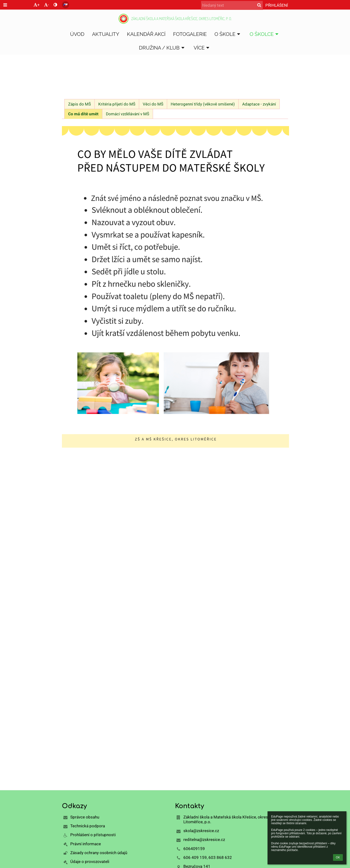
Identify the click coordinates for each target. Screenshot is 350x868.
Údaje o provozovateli (90, 862)
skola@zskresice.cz (201, 831)
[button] (66, 5)
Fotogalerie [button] (190, 34)
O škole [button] (228, 34)
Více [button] (202, 48)
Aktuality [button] (106, 34)
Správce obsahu (85, 817)
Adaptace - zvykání (259, 104)
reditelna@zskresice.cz (204, 840)
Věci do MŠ (153, 104)
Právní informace (86, 844)
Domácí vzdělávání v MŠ (128, 114)
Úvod (67, 81)
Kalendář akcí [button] (146, 34)
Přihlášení (277, 5)
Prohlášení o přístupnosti (93, 835)
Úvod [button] (77, 34)
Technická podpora (88, 826)
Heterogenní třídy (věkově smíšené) (203, 104)
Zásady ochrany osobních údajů (99, 853)
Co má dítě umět (83, 114)
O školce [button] (265, 34)
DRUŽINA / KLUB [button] (162, 48)
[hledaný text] (232, 5)
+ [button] (37, 5)
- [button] (46, 5)
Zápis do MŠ (79, 104)
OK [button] (338, 857)
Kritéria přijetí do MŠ (117, 104)
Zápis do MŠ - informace (168, 81)
